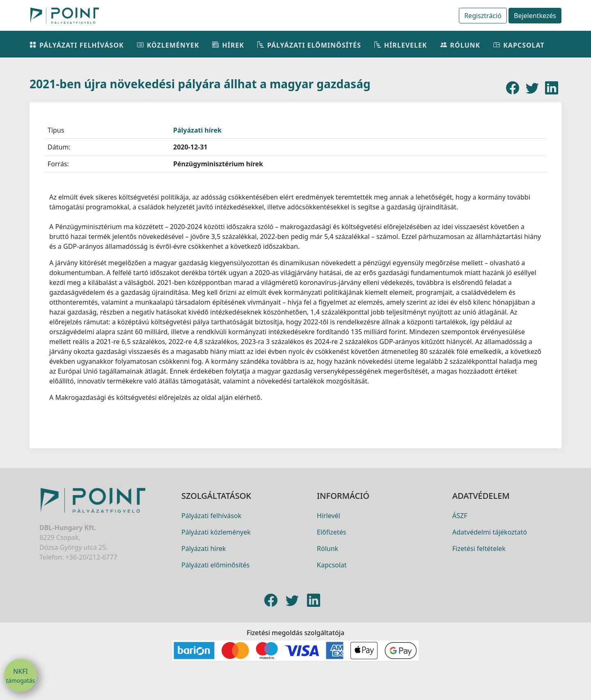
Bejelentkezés (535, 16)
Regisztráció (483, 16)
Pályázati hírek (197, 130)
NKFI (21, 676)
